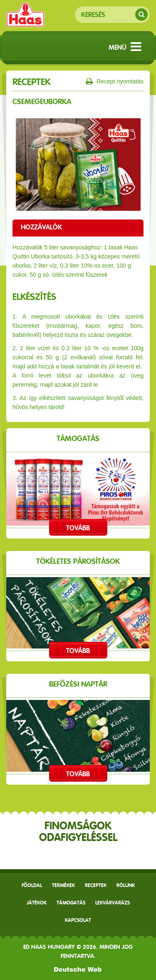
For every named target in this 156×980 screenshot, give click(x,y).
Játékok (37, 903)
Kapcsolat (78, 920)
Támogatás (71, 903)
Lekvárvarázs (113, 903)
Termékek (63, 885)
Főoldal (32, 885)
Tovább (78, 528)
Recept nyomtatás (115, 82)
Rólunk (126, 885)
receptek (96, 885)
